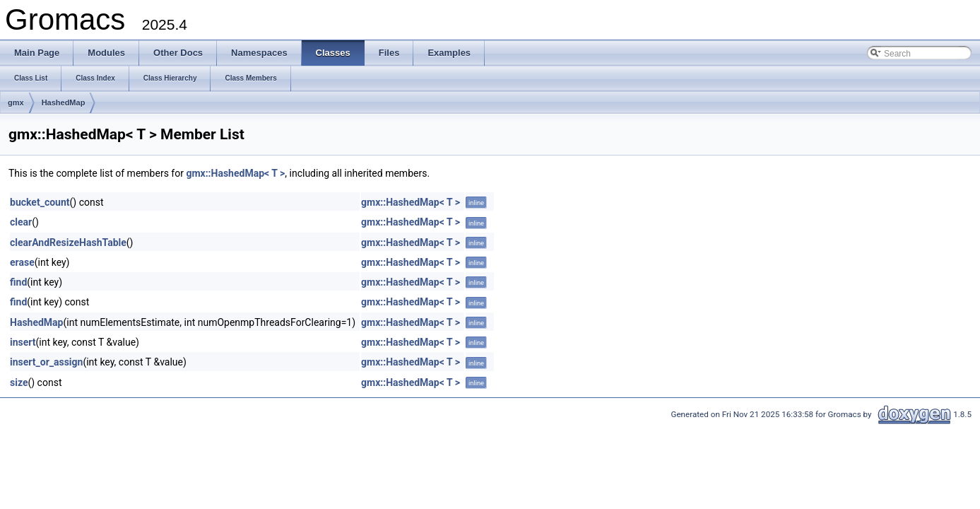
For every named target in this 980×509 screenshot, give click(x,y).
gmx (16, 103)
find (18, 282)
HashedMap (64, 103)
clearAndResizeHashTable (68, 242)
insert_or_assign (46, 362)
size (19, 382)
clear (21, 222)
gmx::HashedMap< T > (235, 173)
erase (22, 262)
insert (23, 342)
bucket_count (40, 202)
